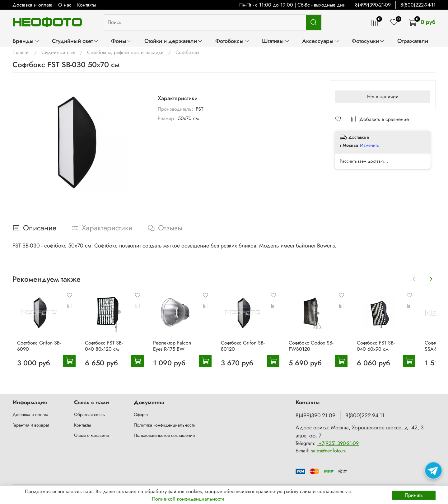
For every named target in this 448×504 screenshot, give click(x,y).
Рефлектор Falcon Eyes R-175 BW (175, 350)
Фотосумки (368, 41)
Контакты (86, 5)
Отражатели (413, 41)
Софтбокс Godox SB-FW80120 (323, 350)
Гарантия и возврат (31, 425)
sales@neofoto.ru (329, 451)
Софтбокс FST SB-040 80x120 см (108, 350)
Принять (414, 495)
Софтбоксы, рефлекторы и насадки (125, 52)
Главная (21, 52)
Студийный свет (75, 41)
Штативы (276, 41)
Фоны (122, 41)
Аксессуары (321, 41)
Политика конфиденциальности (165, 425)
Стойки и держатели (174, 41)
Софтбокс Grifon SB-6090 (34, 350)
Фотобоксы (232, 41)
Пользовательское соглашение (164, 436)
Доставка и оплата (33, 5)
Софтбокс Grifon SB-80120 (250, 350)
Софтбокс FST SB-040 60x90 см (396, 350)
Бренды (26, 41)
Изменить (369, 145)
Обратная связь (89, 414)
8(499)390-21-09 (373, 5)
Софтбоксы (187, 52)
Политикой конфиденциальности (188, 499)
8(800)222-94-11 (418, 5)
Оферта (141, 414)
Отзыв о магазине (91, 436)
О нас (65, 5)
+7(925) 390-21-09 (338, 444)
